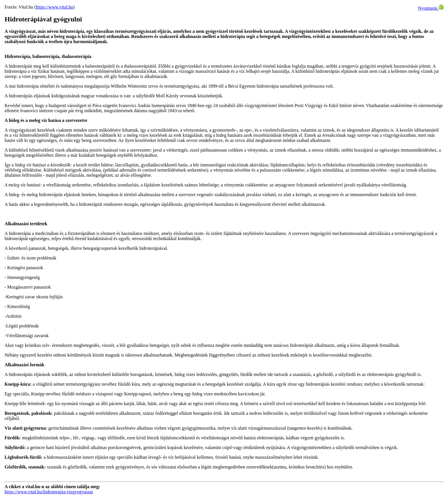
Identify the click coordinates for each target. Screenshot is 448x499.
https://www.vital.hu (54, 7)
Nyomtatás (431, 8)
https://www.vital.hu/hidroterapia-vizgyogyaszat (49, 492)
